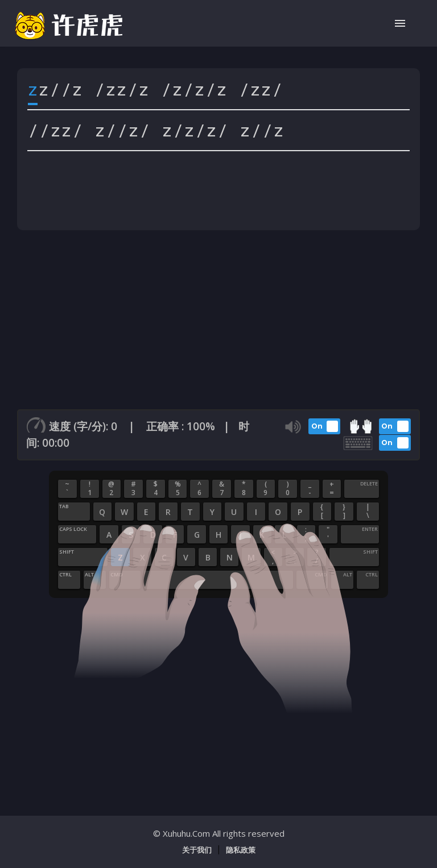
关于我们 (197, 850)
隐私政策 (241, 850)
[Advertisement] (218, 324)
